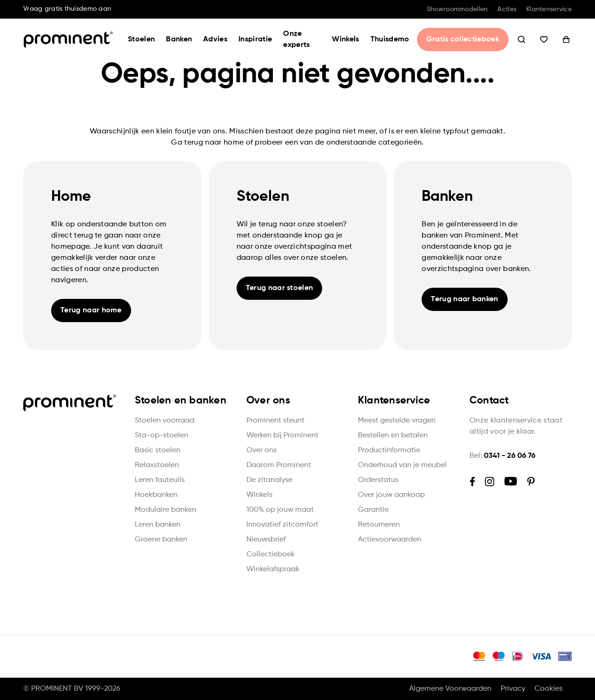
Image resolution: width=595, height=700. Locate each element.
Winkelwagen (566, 40)
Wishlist (544, 40)
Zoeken (522, 40)
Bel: (502, 456)
